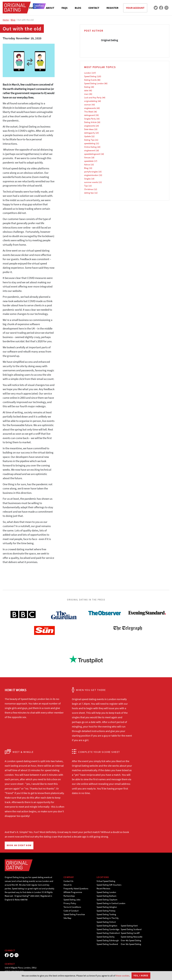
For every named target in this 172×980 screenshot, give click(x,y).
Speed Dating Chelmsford (108, 933)
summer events (91, 182)
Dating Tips (89, 140)
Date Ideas (89, 129)
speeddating (90, 143)
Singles (87, 179)
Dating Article (90, 122)
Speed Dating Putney (106, 911)
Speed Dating (90, 76)
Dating (87, 87)
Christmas (89, 189)
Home (6, 20)
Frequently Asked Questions (76, 889)
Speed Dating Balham (106, 896)
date (86, 90)
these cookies (123, 976)
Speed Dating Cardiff (130, 933)
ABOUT (50, 8)
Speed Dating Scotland (131, 929)
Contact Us (68, 881)
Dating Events (90, 80)
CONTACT (94, 8)
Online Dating (90, 147)
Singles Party (90, 119)
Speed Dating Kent (129, 926)
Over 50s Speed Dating (131, 944)
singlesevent (90, 150)
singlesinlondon (91, 175)
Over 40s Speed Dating (131, 940)
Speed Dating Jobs (72, 900)
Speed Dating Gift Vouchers (109, 885)
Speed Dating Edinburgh (108, 940)
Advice (87, 165)
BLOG (78, 8)
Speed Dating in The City (108, 918)
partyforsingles (91, 172)
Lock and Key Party (93, 98)
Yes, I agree (141, 976)
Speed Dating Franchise (74, 914)
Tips (86, 186)
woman (88, 105)
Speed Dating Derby (106, 937)
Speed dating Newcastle (132, 937)
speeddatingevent (92, 154)
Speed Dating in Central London (111, 903)
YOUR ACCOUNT (135, 8)
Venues (87, 158)
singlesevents (90, 108)
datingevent (90, 115)
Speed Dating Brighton (107, 926)
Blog (13, 20)
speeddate (89, 161)
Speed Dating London (94, 83)
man (86, 94)
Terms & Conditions (72, 907)
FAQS (64, 8)
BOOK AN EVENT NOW (19, 845)
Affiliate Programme (73, 892)
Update (87, 136)
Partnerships (69, 896)
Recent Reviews (103, 889)
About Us (68, 885)
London (88, 73)
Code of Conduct (71, 911)
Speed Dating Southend (107, 944)
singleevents (90, 126)
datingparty (90, 133)
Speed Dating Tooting (106, 914)
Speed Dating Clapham (107, 900)
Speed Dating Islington (107, 907)
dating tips (89, 193)
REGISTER (112, 8)
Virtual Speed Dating (106, 881)
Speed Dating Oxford (106, 922)
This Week (89, 112)
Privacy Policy (70, 903)
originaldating (91, 101)
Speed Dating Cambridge (108, 929)
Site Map (67, 918)
